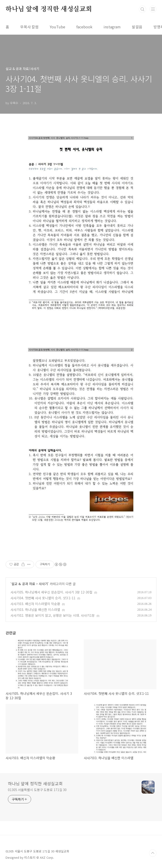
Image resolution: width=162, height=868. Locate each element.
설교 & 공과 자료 (23, 584)
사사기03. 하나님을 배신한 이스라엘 (35, 610)
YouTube (57, 27)
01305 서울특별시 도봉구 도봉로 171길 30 (37, 790)
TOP (153, 853)
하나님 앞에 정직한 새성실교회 (49, 9)
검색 (143, 9)
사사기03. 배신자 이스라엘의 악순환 (35, 604)
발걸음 (137, 27)
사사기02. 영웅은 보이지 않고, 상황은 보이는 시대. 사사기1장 (53, 615)
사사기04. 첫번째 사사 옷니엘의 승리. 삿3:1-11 (43, 598)
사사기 (43, 584)
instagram (112, 27)
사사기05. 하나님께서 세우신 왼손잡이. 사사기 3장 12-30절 (51, 592)
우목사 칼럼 (29, 27)
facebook (84, 27)
